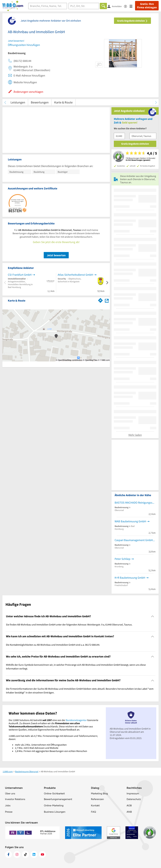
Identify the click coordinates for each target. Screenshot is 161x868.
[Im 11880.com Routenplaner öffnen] (100, 300)
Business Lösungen (55, 812)
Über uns (10, 793)
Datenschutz (134, 799)
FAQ (93, 812)
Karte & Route (63, 102)
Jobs (8, 805)
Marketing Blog (99, 793)
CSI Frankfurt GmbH (20, 275)
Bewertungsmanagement (58, 799)
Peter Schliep (122, 559)
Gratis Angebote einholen (132, 21)
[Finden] (103, 6)
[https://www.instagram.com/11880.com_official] (17, 854)
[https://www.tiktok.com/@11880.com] (25, 854)
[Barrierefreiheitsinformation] (127, 6)
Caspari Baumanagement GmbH (134, 540)
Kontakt (95, 805)
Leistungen (18, 102)
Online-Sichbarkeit (54, 793)
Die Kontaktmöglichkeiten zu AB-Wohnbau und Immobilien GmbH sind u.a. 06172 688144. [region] (53, 645)
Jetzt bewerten (56, 255)
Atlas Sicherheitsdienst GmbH (75, 275)
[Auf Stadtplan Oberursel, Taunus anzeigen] (107, 300)
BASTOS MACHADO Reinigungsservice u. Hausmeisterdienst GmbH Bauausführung (135, 503)
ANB (129, 812)
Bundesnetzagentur (76, 720)
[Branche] (48, 6)
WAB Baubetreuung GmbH (130, 521)
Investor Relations (15, 799)
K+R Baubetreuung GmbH (130, 578)
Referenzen (97, 799)
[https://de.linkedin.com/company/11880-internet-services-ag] (34, 854)
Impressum (133, 793)
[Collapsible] (153, 616)
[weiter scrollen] (156, 102)
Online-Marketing (54, 805)
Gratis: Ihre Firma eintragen (147, 6)
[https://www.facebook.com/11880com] (8, 854)
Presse (9, 812)
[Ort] (84, 6)
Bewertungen (40, 102)
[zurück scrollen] (5, 102)
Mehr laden (135, 435)
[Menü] (132, 6)
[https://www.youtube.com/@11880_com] (42, 854)
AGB (129, 805)
